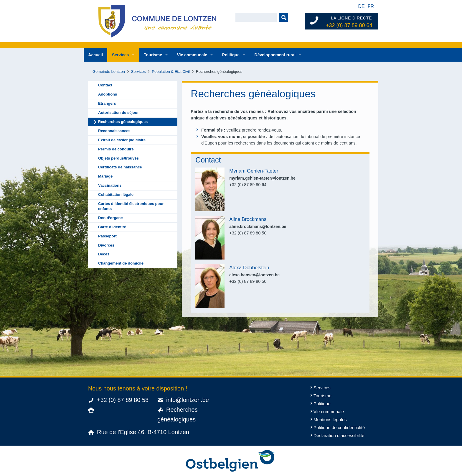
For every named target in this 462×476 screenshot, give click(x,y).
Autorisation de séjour (118, 113)
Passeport (107, 236)
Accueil (95, 55)
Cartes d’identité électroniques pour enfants (131, 206)
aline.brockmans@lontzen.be (258, 226)
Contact (105, 85)
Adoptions (108, 94)
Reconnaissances (114, 131)
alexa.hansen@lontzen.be (254, 275)
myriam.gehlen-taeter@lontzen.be (262, 178)
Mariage (105, 176)
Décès (104, 254)
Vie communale (192, 55)
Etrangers (107, 103)
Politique (231, 55)
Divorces (106, 245)
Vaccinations (110, 185)
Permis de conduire (116, 149)
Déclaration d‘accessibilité (339, 435)
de (361, 6)
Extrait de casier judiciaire (122, 140)
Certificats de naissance (120, 167)
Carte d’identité (112, 227)
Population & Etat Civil (171, 72)
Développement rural (275, 55)
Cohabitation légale (116, 194)
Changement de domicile (121, 263)
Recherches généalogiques (123, 122)
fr (371, 6)
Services (121, 55)
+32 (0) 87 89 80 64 (349, 25)
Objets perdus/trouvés (118, 158)
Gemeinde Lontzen (109, 72)
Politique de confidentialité (339, 427)
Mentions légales (330, 420)
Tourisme (153, 55)
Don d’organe (110, 218)
